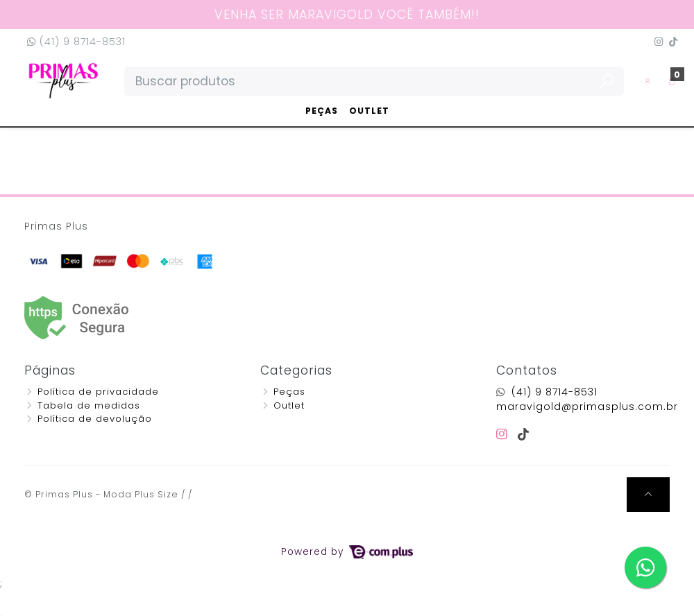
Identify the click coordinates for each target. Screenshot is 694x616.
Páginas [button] (50, 370)
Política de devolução (95, 419)
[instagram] (504, 434)
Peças (322, 111)
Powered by (347, 552)
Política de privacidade (98, 392)
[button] (648, 81)
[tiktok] (524, 434)
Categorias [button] (296, 370)
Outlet (369, 111)
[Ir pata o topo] (648, 495)
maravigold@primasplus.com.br (587, 407)
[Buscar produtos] (374, 81)
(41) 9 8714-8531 (76, 42)
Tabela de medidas (89, 405)
